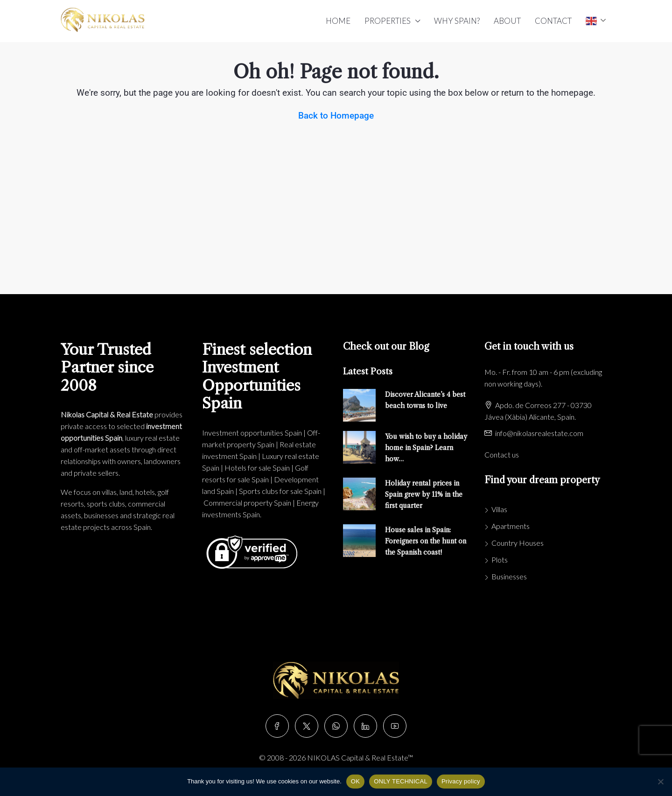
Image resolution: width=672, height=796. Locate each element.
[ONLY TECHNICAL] (660, 782)
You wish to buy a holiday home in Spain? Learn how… (426, 448)
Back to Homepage (336, 116)
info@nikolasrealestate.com (539, 433)
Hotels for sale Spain (257, 468)
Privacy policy (461, 781)
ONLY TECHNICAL (401, 781)
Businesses (509, 576)
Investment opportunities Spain (252, 433)
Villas (499, 509)
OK (355, 781)
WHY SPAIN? (457, 21)
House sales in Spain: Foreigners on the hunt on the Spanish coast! (426, 541)
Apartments (511, 526)
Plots (500, 560)
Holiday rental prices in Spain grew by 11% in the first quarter (424, 494)
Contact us (502, 454)
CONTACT (553, 21)
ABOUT (507, 21)
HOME (338, 21)
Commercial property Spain (247, 503)
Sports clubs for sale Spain (280, 491)
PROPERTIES (388, 21)
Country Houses (518, 543)
